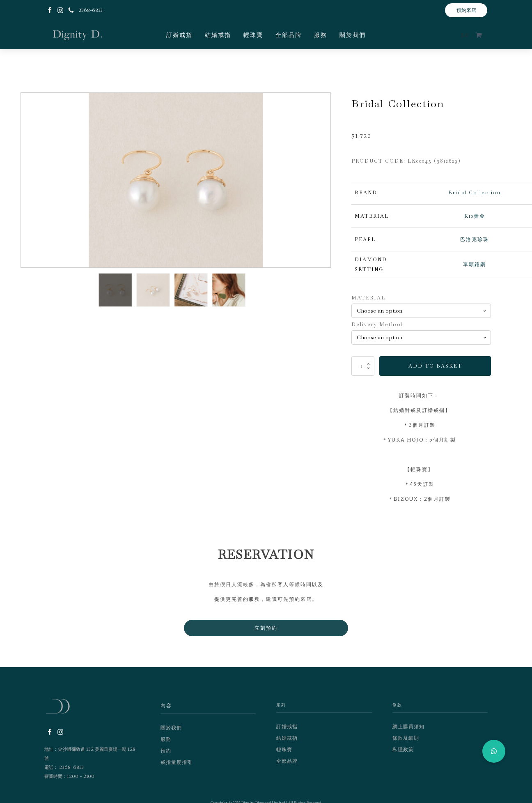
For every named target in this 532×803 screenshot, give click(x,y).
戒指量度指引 (177, 762)
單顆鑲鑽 (475, 265)
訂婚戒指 (179, 35)
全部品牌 (289, 35)
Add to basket (435, 366)
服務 (321, 35)
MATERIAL (368, 298)
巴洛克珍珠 (475, 239)
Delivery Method (377, 324)
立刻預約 (266, 628)
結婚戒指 (218, 35)
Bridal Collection (475, 193)
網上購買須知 (408, 726)
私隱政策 (403, 749)
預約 (166, 751)
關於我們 (353, 35)
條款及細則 (406, 738)
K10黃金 (475, 216)
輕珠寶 (253, 35)
